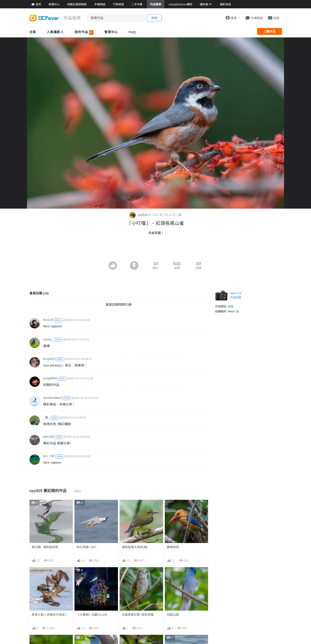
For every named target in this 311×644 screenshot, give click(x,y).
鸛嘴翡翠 (173, 547)
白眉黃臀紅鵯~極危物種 (138, 615)
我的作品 (84, 33)
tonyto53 (49, 359)
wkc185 (49, 437)
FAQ (132, 32)
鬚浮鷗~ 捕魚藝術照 (45, 547)
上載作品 (269, 31)
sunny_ (48, 339)
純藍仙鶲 (173, 615)
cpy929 (139, 215)
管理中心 (111, 32)
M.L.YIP (49, 456)
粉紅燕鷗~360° (87, 547)
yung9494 (50, 378)
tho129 (48, 320)
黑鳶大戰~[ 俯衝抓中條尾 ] (49, 615)
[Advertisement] (156, 249)
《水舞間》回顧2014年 (92, 615)
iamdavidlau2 (53, 398)
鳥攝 (231, 306)
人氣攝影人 (55, 32)
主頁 (33, 32)
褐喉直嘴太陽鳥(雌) (135, 547)
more (78, 491)
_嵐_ (47, 417)
